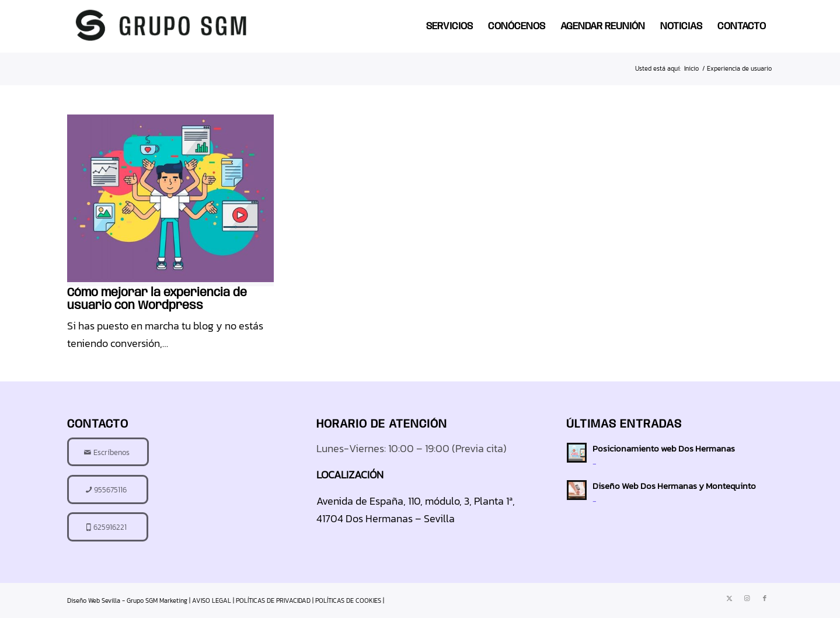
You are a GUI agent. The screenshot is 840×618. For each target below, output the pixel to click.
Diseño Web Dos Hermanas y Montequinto (674, 486)
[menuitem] (449, 26)
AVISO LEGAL (212, 600)
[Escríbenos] (108, 452)
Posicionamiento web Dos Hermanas (664, 448)
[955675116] (108, 489)
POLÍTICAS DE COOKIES (348, 600)
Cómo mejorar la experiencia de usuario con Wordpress (157, 299)
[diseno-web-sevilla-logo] (162, 26)
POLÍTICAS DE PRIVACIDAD (273, 600)
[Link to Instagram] (747, 598)
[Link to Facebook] (765, 598)
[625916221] (108, 527)
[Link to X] (730, 598)
